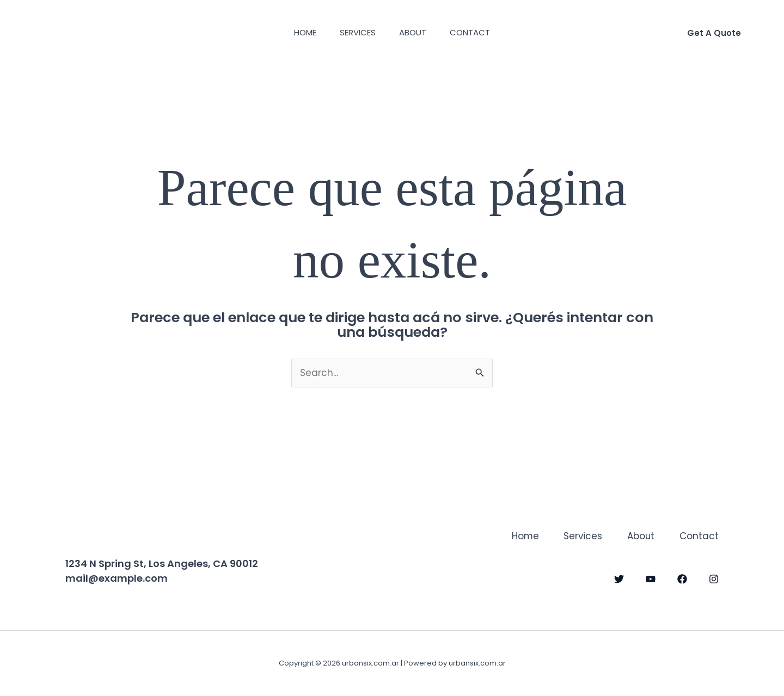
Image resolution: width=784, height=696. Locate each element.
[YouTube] (651, 578)
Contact (476, 32)
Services (356, 32)
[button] (714, 33)
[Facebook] (682, 578)
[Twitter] (619, 578)
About (415, 32)
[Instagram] (714, 578)
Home (300, 32)
